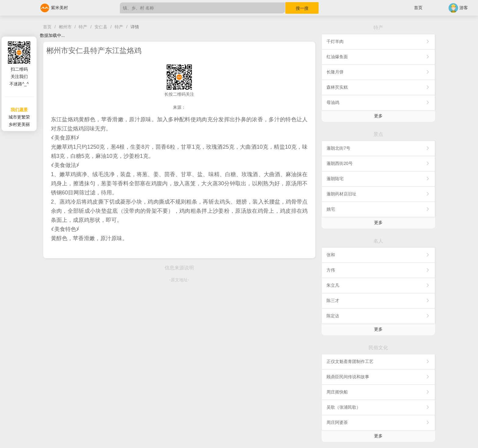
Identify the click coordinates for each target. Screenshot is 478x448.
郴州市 (65, 27)
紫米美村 (54, 8)
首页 (418, 8)
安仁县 (101, 27)
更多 (378, 116)
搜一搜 (302, 8)
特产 (83, 27)
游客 (458, 8)
